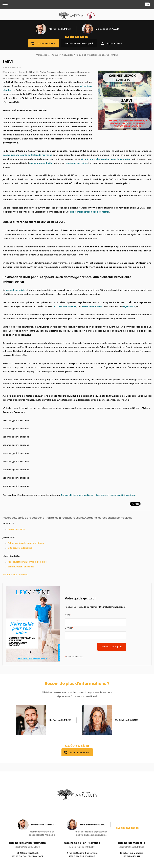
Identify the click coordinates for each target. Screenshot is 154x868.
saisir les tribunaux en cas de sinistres (89, 212)
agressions (129, 306)
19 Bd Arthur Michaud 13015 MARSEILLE (132, 859)
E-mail (69, 628)
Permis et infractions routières (92, 55)
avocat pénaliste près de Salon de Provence (27, 155)
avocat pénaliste (15, 290)
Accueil (56, 55)
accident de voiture (77, 163)
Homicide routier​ (16, 529)
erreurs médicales (92, 306)
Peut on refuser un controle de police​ (27, 562)
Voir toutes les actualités (15, 575)
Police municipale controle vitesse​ (26, 543)
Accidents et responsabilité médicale (116, 495)
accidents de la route (65, 306)
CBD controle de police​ (20, 548)
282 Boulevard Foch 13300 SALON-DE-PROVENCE (28, 859)
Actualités (68, 55)
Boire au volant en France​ (21, 567)
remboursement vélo (41, 163)
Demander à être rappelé (79, 43)
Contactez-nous (43, 43)
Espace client (111, 43)
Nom (68, 615)
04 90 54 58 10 (77, 37)
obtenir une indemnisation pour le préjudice (105, 159)
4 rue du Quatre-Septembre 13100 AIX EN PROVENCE (82, 859)
